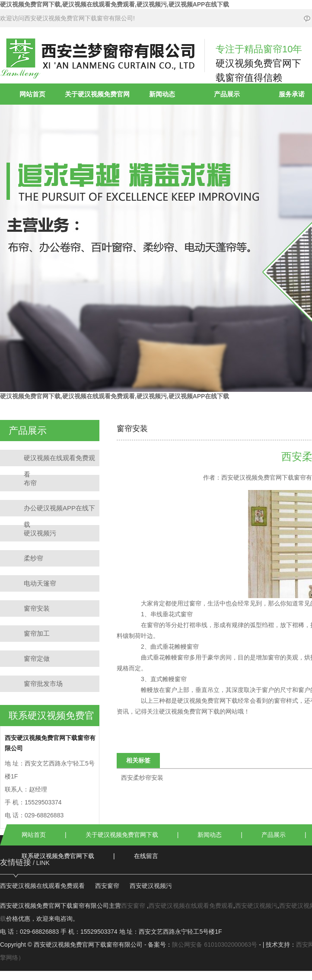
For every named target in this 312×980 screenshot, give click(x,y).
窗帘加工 (37, 633)
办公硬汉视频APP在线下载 (59, 510)
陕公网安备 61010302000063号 (215, 945)
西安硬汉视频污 (151, 886)
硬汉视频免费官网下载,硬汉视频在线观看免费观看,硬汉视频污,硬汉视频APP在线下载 (115, 4)
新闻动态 (162, 94)
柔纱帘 (33, 558)
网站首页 (32, 94)
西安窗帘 (107, 886)
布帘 (30, 483)
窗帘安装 (37, 608)
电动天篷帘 (40, 583)
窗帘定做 (37, 658)
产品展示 (227, 94)
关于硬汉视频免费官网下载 (122, 835)
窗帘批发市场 (43, 684)
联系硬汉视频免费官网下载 (58, 856)
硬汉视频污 (40, 533)
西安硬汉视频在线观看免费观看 (42, 886)
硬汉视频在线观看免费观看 (59, 460)
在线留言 (146, 856)
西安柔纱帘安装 (142, 778)
